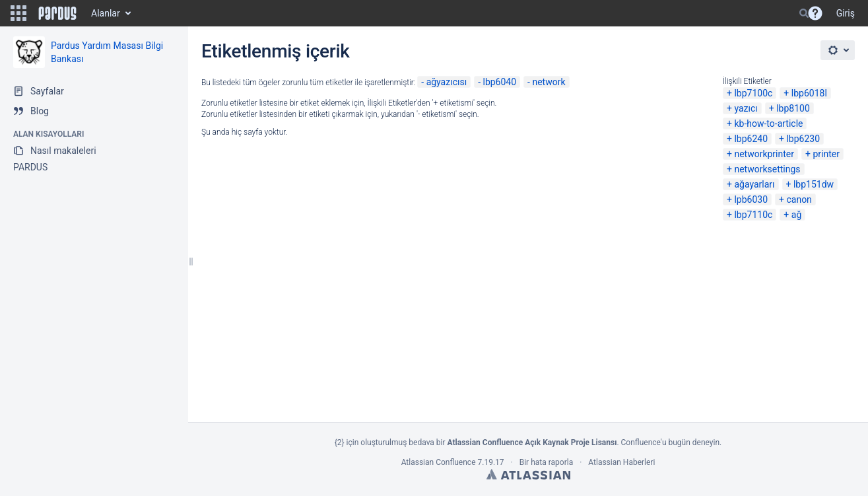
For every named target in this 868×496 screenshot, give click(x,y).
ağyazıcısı (447, 82)
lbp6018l (809, 93)
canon (799, 199)
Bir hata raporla (546, 462)
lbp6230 (803, 139)
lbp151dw (814, 184)
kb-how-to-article (768, 124)
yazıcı (746, 108)
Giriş (846, 13)
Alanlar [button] (106, 13)
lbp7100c (753, 93)
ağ (796, 215)
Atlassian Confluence (439, 462)
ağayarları (754, 184)
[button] (18, 13)
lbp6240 (751, 139)
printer (826, 154)
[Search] (804, 13)
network (549, 82)
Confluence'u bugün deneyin (671, 443)
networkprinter (764, 154)
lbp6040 (499, 82)
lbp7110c (753, 215)
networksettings (767, 169)
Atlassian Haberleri (621, 462)
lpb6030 (751, 199)
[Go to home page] (57, 13)
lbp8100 (793, 108)
